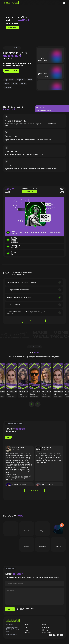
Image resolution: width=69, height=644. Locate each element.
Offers (44, 627)
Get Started (29, 194)
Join (8, 439)
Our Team (46, 629)
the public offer (21, 612)
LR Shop (45, 632)
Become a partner (13, 27)
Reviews (27, 635)
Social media (47, 635)
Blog (26, 632)
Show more (34, 323)
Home (27, 627)
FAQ (26, 629)
